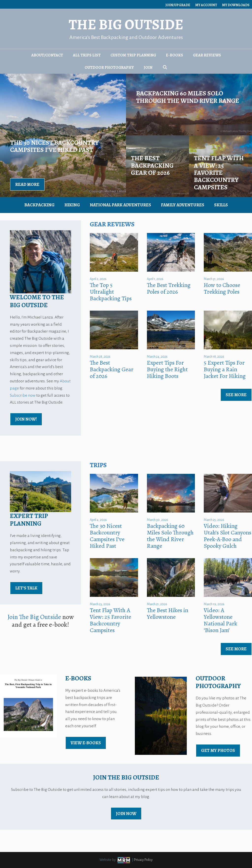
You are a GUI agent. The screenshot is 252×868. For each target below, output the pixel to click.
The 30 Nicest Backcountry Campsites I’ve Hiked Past (107, 536)
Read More (27, 184)
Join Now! (26, 419)
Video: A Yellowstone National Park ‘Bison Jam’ (220, 620)
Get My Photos (218, 750)
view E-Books (86, 743)
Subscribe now (23, 395)
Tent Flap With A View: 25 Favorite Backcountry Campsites (110, 620)
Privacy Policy (143, 860)
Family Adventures (183, 205)
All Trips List (87, 55)
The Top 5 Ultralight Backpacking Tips (111, 292)
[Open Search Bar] (165, 68)
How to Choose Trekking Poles (222, 288)
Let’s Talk (26, 588)
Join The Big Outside (34, 617)
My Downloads (236, 5)
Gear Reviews (207, 55)
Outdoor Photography (109, 68)
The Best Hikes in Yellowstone (168, 613)
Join (148, 68)
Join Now (126, 814)
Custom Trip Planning (133, 55)
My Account (206, 5)
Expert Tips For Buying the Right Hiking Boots (167, 369)
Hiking (72, 205)
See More (236, 395)
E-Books (174, 55)
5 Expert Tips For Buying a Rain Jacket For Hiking (225, 369)
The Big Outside (126, 25)
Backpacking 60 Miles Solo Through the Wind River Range (170, 536)
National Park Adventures (120, 205)
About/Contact (47, 55)
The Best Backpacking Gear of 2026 (112, 369)
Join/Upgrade (178, 5)
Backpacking (39, 205)
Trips (98, 465)
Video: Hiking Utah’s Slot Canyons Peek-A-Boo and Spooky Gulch (228, 536)
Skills (221, 205)
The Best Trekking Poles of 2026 (169, 288)
